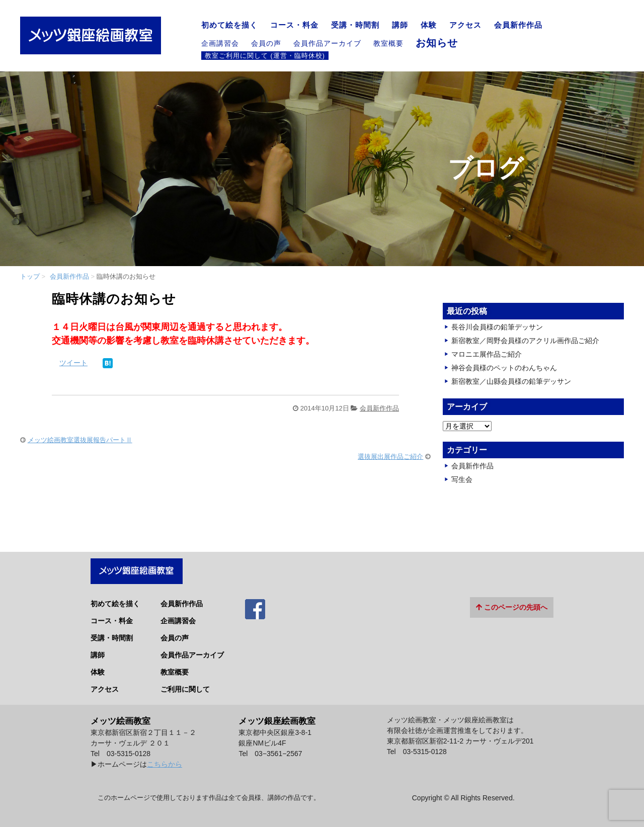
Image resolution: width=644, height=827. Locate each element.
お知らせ (437, 43)
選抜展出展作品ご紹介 (390, 457)
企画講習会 (220, 43)
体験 (429, 25)
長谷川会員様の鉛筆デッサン (497, 327)
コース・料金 (294, 25)
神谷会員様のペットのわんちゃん (504, 368)
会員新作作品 (518, 25)
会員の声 (266, 43)
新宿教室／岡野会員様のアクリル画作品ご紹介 (525, 341)
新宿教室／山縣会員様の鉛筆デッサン (511, 381)
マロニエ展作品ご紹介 (487, 354)
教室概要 (388, 43)
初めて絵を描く (229, 25)
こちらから (165, 760)
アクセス (465, 25)
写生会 (462, 479)
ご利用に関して (185, 684)
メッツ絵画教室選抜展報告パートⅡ (80, 440)
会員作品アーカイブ (327, 43)
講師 (400, 25)
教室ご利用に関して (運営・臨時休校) (265, 55)
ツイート (73, 363)
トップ (30, 276)
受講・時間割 (355, 25)
